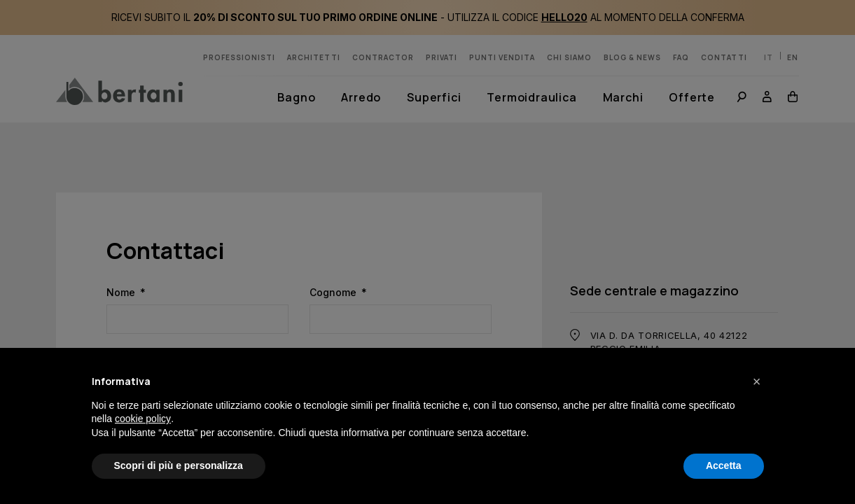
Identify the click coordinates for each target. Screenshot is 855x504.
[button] (757, 381)
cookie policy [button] (143, 419)
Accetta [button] (724, 465)
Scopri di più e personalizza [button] (179, 465)
